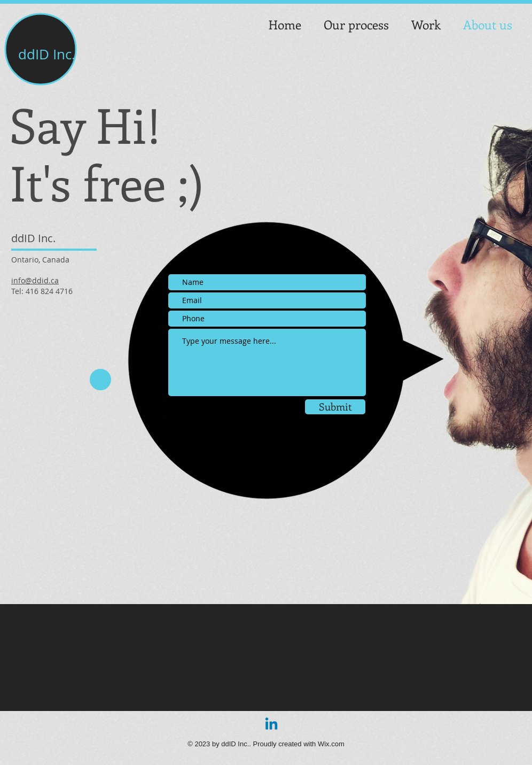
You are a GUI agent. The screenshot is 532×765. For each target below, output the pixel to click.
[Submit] (335, 407)
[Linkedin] (271, 725)
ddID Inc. (47, 54)
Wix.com (331, 744)
